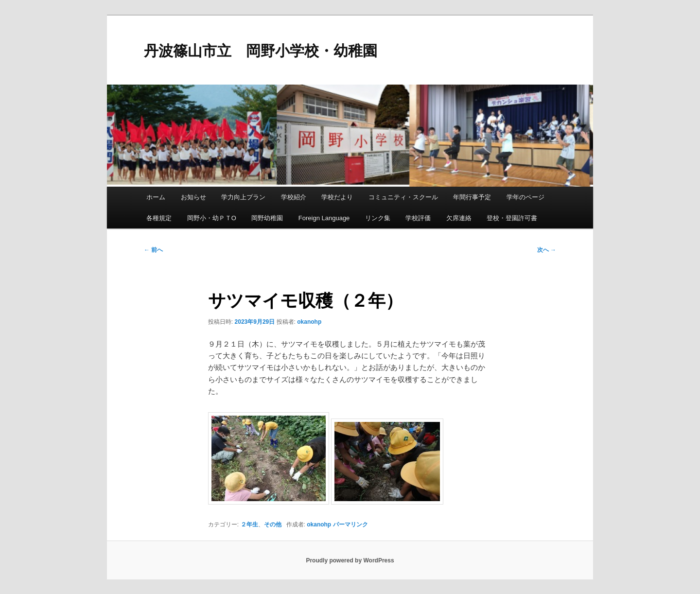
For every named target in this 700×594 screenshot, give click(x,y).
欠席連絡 (459, 218)
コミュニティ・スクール (403, 197)
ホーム (156, 197)
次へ (547, 250)
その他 (273, 524)
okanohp (309, 322)
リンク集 (378, 218)
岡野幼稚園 (267, 218)
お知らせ (193, 197)
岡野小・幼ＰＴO (212, 218)
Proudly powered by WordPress (350, 560)
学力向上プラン (243, 197)
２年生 (249, 524)
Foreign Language (324, 218)
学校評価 (418, 218)
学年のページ (525, 197)
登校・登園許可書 (512, 218)
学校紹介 (294, 197)
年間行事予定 (472, 197)
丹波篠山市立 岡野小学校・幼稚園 (261, 51)
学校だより (337, 197)
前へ (153, 250)
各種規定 (159, 218)
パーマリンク (350, 524)
